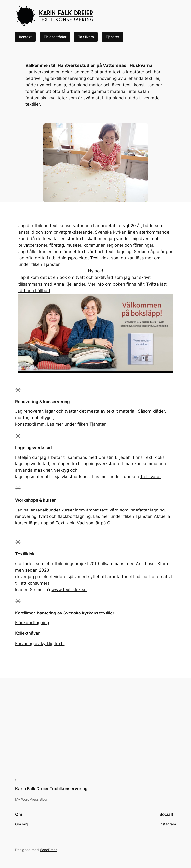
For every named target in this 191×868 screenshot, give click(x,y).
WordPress (48, 850)
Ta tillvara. (150, 477)
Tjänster (112, 37)
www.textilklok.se (69, 590)
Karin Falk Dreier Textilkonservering (51, 789)
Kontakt (25, 37)
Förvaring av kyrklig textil (40, 644)
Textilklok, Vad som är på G (83, 523)
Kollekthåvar (27, 633)
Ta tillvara (86, 37)
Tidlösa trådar (55, 37)
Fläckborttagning (32, 623)
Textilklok (99, 258)
